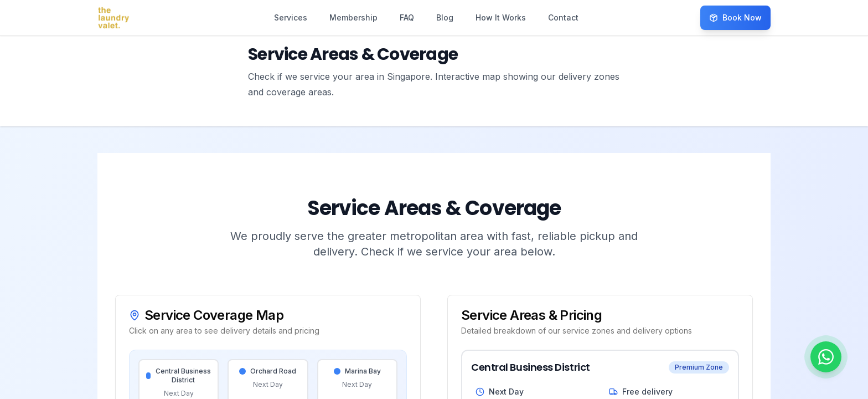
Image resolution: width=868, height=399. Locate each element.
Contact (563, 17)
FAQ (407, 17)
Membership (353, 17)
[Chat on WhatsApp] (826, 357)
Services (291, 17)
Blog (445, 17)
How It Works (501, 17)
